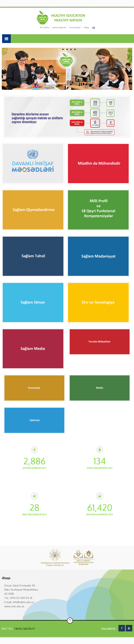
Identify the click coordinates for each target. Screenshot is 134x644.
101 (100, 461)
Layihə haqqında (59, 27)
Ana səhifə (44, 27)
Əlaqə (86, 27)
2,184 (34, 461)
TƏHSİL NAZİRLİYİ (24, 629)
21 (34, 507)
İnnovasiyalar (75, 27)
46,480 (100, 507)
